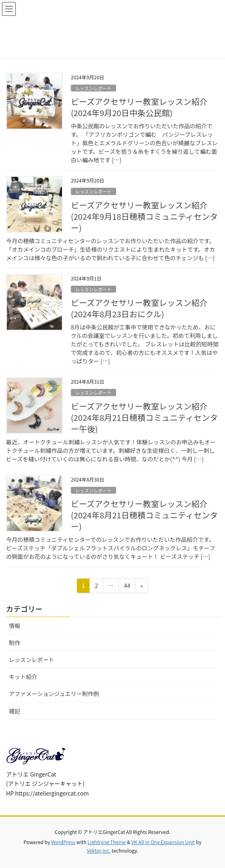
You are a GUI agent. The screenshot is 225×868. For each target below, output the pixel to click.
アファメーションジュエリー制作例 (54, 694)
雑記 (15, 711)
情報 (15, 626)
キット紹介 (23, 677)
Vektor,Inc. (99, 850)
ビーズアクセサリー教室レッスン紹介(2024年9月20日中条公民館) (139, 107)
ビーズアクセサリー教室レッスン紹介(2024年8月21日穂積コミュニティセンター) (144, 515)
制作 (15, 643)
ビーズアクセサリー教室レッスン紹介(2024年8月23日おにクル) (139, 308)
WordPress (63, 842)
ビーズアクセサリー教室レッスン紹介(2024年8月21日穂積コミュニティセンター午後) (144, 417)
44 (127, 587)
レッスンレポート (93, 88)
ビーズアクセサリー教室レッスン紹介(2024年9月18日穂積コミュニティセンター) (144, 216)
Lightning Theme (107, 842)
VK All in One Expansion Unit (163, 842)
